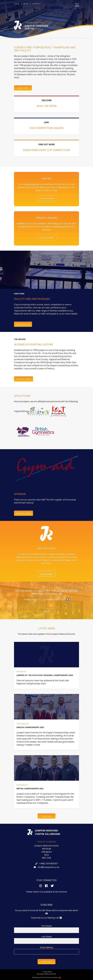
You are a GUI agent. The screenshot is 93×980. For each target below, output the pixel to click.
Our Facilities (23, 324)
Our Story (23, 88)
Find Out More (47, 198)
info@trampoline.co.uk (48, 867)
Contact (36, 4)
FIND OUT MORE (24, 513)
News (26, 4)
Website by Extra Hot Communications (46, 978)
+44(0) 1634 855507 (48, 863)
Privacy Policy (47, 972)
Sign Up (46, 611)
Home (17, 4)
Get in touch (47, 574)
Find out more (24, 379)
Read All (46, 816)
